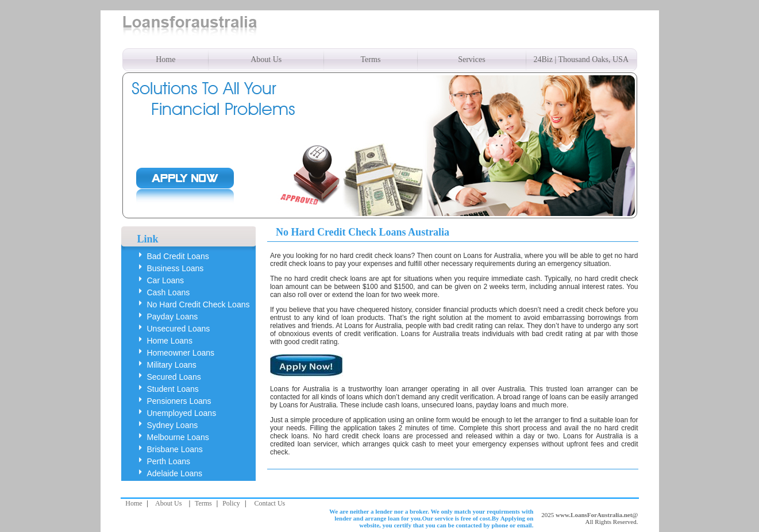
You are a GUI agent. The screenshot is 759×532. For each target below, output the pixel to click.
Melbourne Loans (178, 437)
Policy (231, 503)
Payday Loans (173, 317)
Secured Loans (174, 377)
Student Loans (173, 389)
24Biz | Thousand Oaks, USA (581, 59)
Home (165, 59)
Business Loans (176, 268)
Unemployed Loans (182, 413)
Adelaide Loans (175, 473)
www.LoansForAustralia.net (594, 515)
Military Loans (172, 365)
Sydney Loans (173, 425)
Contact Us (270, 503)
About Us (266, 59)
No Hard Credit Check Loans (199, 304)
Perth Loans (169, 461)
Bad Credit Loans (178, 256)
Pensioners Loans (179, 401)
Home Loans (170, 341)
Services (471, 59)
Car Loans (166, 280)
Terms (371, 59)
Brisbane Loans (175, 449)
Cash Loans (169, 292)
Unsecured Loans (179, 329)
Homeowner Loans (181, 353)
